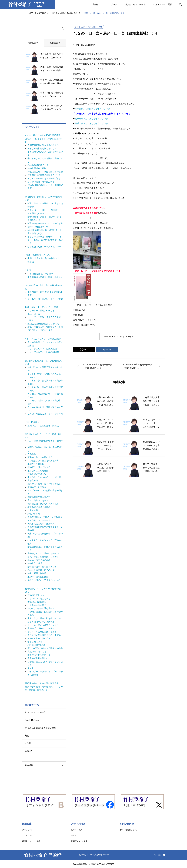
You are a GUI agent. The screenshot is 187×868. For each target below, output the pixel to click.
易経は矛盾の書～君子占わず (41, 570)
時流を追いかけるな (37, 474)
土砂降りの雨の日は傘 (38, 577)
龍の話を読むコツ (36, 595)
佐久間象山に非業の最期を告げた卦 (44, 175)
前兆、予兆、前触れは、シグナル (43, 557)
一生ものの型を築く (37, 605)
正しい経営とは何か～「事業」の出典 (45, 648)
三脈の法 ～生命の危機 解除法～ (44, 426)
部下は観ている (35, 642)
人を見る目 (33, 480)
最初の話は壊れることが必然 (41, 628)
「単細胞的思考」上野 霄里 (40, 274)
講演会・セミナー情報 (135, 4)
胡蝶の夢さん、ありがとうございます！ (94, 123)
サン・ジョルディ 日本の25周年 (43, 349)
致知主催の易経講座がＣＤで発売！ (44, 324)
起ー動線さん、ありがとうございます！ (94, 119)
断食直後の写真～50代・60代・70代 (44, 247)
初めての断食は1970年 (38, 227)
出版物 (74, 835)
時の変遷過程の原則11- (38, 168)
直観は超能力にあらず (38, 500)
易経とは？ (98, 4)
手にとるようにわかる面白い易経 (88, 27)
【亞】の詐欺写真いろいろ (37, 255)
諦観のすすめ (34, 514)
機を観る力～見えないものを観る (43, 504)
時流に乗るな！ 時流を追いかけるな (45, 172)
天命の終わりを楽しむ (38, 658)
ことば (28, 270)
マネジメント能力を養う (39, 599)
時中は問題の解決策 (37, 573)
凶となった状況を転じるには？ (42, 148)
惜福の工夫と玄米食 (37, 487)
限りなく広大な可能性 (38, 471)
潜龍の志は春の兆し (37, 602)
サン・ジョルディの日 (35, 712)
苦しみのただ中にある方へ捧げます (44, 178)
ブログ (114, 4)
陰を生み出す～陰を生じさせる (42, 567)
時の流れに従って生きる (39, 467)
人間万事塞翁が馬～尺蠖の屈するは (44, 145)
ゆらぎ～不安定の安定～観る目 (42, 632)
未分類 (28, 743)
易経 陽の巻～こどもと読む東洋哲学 (42, 683)
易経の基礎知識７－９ (38, 165)
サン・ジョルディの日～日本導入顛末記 (44, 339)
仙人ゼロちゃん (32, 720)
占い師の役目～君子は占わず (41, 182)
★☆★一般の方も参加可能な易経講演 (42, 135)
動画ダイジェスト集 (79, 841)
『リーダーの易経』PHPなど (41, 311)
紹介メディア (76, 830)
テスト (31, 668)
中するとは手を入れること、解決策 (44, 477)
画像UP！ (29, 751)
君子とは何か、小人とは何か (41, 622)
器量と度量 (33, 510)
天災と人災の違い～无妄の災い (42, 524)
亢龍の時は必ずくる (37, 652)
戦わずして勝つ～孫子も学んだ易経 (44, 484)
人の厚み (32, 454)
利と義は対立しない (37, 645)
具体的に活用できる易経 (39, 560)
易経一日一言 (34, 314)
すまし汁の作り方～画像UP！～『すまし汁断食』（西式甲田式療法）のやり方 (45, 240)
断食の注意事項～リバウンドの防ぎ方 (45, 223)
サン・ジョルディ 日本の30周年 (43, 352)
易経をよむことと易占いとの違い (43, 553)
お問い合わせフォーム (129, 830)
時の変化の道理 (35, 563)
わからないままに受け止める (41, 608)
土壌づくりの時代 (36, 464)
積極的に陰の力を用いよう (40, 457)
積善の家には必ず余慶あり (40, 507)
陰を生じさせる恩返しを (39, 655)
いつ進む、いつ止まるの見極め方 (43, 461)
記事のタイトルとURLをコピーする (119, 337)
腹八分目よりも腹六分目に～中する (44, 635)
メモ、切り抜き (32, 422)
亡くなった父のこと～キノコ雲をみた (45, 414)
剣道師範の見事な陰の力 (39, 497)
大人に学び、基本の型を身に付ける (44, 618)
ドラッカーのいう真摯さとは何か (43, 625)
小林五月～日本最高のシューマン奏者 (45, 299)
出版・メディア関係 (163, 4)
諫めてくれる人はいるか (39, 638)
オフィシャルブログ (30, 835)
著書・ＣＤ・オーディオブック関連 (41, 307)
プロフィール (28, 830)
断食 (27, 736)
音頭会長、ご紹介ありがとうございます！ (95, 109)
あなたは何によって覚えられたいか (44, 580)
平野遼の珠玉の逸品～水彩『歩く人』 (45, 277)
